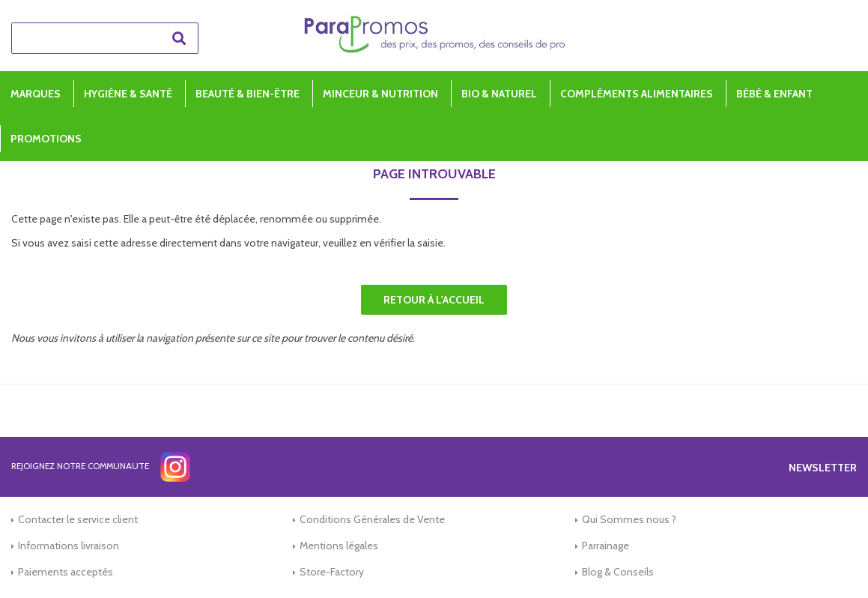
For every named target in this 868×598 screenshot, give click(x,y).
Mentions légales (339, 546)
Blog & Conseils (618, 572)
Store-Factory (332, 572)
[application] (831, 561)
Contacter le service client (78, 519)
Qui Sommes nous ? (629, 519)
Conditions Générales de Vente (372, 519)
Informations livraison (69, 546)
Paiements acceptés (66, 572)
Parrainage (606, 546)
